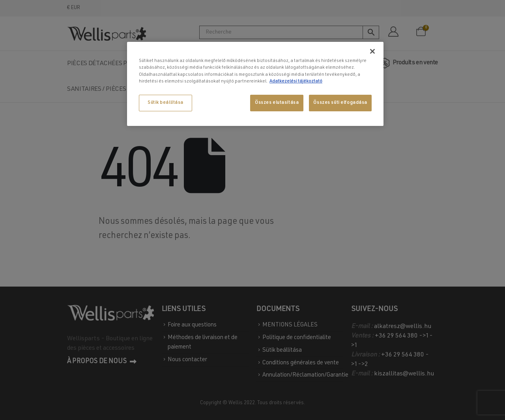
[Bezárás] (372, 51)
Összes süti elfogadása (340, 103)
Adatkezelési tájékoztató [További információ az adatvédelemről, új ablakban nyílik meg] (296, 82)
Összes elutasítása (277, 103)
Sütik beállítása (166, 103)
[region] (255, 84)
